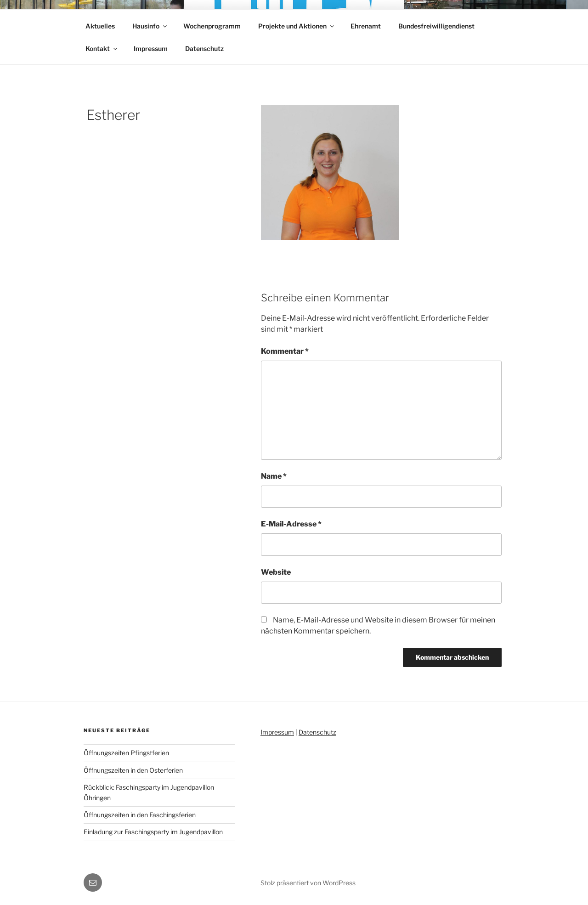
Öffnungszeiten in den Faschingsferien (140, 815)
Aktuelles (100, 26)
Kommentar (285, 351)
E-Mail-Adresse (291, 524)
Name (274, 476)
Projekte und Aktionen (297, 26)
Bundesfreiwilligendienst (436, 26)
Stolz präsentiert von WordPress (308, 883)
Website (276, 572)
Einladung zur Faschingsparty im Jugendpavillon (153, 832)
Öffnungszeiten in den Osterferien (133, 770)
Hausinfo (150, 26)
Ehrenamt (366, 26)
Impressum (151, 48)
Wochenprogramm (212, 26)
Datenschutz (204, 48)
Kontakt (102, 48)
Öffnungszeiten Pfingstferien (126, 753)
